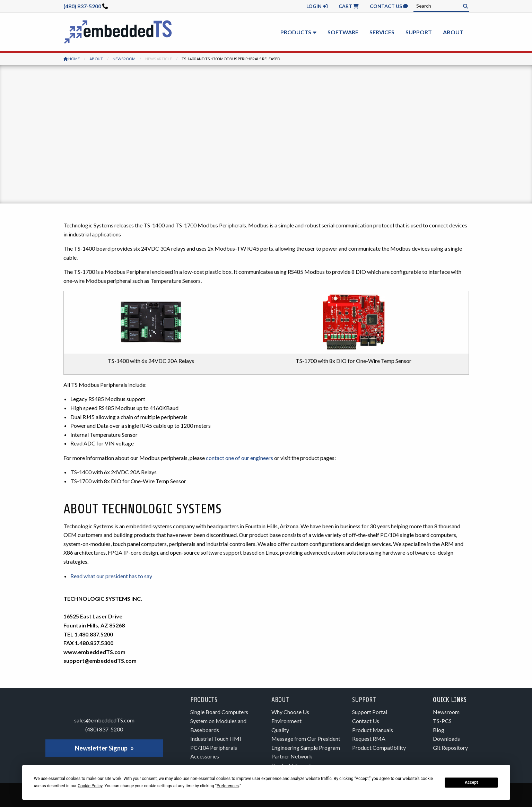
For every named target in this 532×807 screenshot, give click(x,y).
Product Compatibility (379, 748)
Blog (439, 730)
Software (343, 32)
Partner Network (292, 756)
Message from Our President (306, 739)
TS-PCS (442, 721)
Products (296, 32)
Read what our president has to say (111, 576)
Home (72, 59)
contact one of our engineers (239, 458)
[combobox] (441, 6)
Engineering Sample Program (306, 748)
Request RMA (369, 739)
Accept (471, 782)
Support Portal (370, 712)
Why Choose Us (290, 712)
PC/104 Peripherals (214, 748)
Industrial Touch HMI (216, 739)
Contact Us (389, 6)
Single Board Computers (219, 712)
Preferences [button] (228, 786)
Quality (280, 730)
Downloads (446, 739)
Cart (349, 6)
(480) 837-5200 (82, 6)
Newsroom (124, 59)
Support (419, 32)
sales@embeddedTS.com (104, 720)
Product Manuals (373, 730)
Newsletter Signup (101, 748)
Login (317, 6)
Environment (286, 721)
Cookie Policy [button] (90, 786)
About (453, 32)
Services (382, 32)
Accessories (205, 756)
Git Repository (450, 748)
